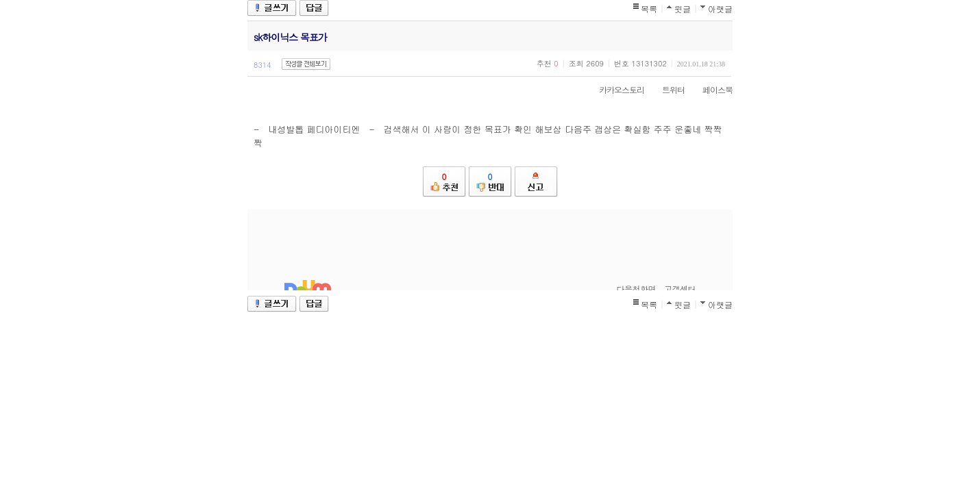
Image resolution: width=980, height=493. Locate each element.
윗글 (683, 9)
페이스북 (711, 89)
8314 (262, 65)
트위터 (666, 89)
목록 (649, 9)
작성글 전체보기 (306, 64)
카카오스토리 (615, 89)
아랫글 (720, 9)
